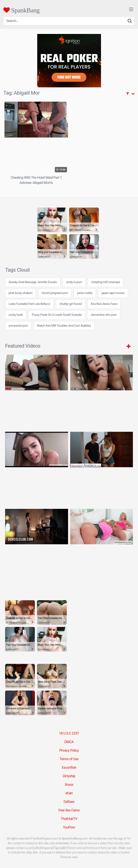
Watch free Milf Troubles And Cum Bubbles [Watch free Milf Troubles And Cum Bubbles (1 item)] (64, 326)
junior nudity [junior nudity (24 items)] (85, 293)
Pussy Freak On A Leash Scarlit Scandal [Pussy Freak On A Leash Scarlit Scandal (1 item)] (57, 315)
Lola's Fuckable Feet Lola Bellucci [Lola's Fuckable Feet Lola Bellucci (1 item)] (29, 304)
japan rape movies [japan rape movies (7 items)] (113, 293)
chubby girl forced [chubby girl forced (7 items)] (71, 304)
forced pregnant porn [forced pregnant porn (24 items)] (55, 293)
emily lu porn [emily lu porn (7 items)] (74, 282)
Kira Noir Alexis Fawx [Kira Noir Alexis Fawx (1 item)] (104, 304)
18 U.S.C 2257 (69, 733)
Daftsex (69, 802)
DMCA (69, 742)
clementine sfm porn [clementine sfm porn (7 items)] (104, 315)
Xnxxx (69, 785)
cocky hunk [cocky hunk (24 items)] (16, 315)
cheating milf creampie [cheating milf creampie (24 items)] (106, 282)
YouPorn (69, 827)
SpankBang (21, 10)
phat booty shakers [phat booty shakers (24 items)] (21, 293)
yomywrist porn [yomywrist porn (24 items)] (18, 326)
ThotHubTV (69, 819)
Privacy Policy (69, 750)
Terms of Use (69, 759)
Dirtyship (69, 776)
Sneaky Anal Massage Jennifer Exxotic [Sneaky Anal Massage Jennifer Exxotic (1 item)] (33, 282)
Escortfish (69, 768)
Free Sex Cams (69, 810)
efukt (69, 793)
